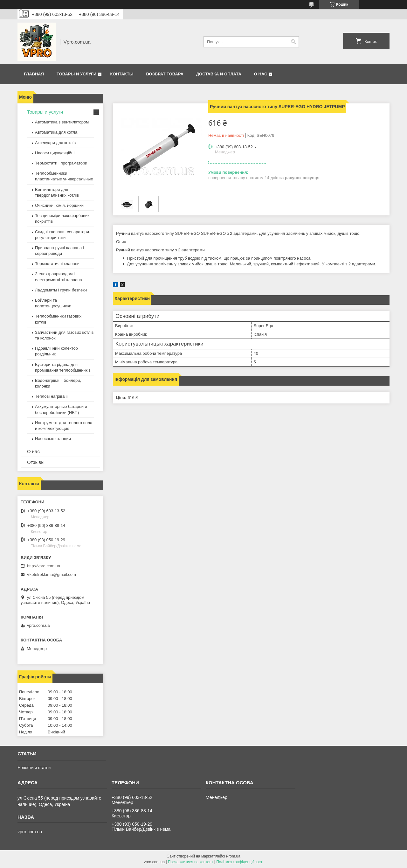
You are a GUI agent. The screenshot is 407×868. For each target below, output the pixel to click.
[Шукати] (293, 42)
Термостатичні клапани (57, 264)
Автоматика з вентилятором (62, 122)
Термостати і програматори (61, 163)
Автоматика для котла (56, 132)
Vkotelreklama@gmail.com (51, 574)
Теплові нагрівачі (51, 396)
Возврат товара (165, 74)
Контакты (122, 74)
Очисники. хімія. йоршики (59, 205)
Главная (34, 74)
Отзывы (36, 462)
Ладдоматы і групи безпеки (61, 290)
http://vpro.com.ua (44, 566)
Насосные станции (53, 439)
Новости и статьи (34, 768)
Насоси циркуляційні (55, 153)
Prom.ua (233, 856)
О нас (261, 74)
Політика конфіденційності (240, 862)
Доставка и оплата (219, 74)
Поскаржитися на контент (190, 862)
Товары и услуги (76, 74)
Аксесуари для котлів (55, 143)
